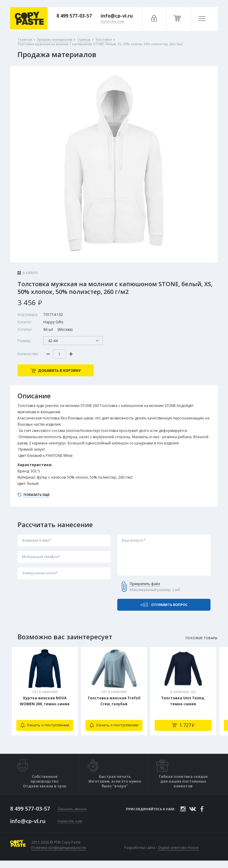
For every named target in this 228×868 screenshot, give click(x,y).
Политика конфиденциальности (59, 851)
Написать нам (70, 825)
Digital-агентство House (179, 851)
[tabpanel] (45, 696)
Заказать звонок (72, 813)
